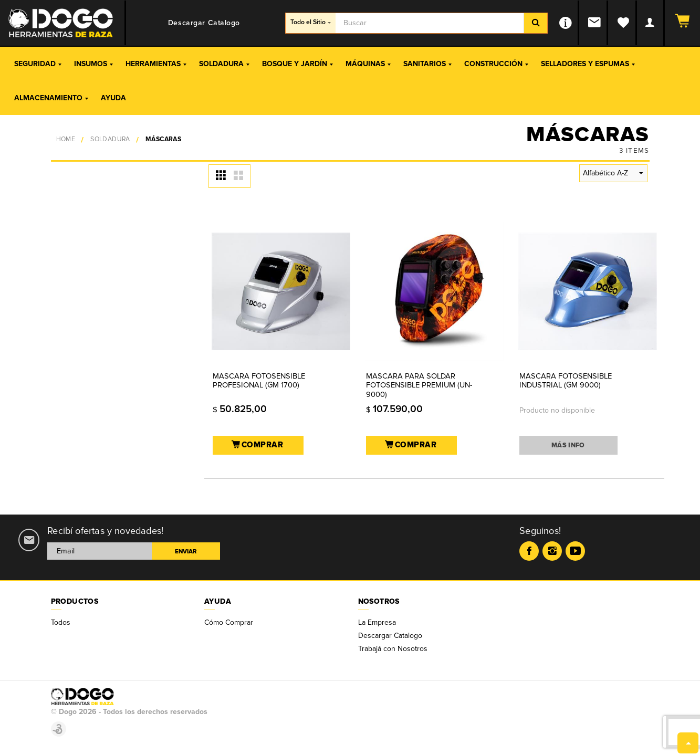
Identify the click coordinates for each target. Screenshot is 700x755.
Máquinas (368, 64)
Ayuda (113, 98)
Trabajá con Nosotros (393, 649)
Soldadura (224, 64)
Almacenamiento (51, 98)
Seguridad (38, 64)
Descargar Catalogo (390, 636)
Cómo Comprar (229, 622)
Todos (61, 622)
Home (66, 139)
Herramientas (156, 64)
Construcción (496, 64)
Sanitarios (427, 64)
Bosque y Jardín (297, 64)
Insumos (93, 64)
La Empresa (377, 622)
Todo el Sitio (311, 22)
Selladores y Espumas (588, 64)
